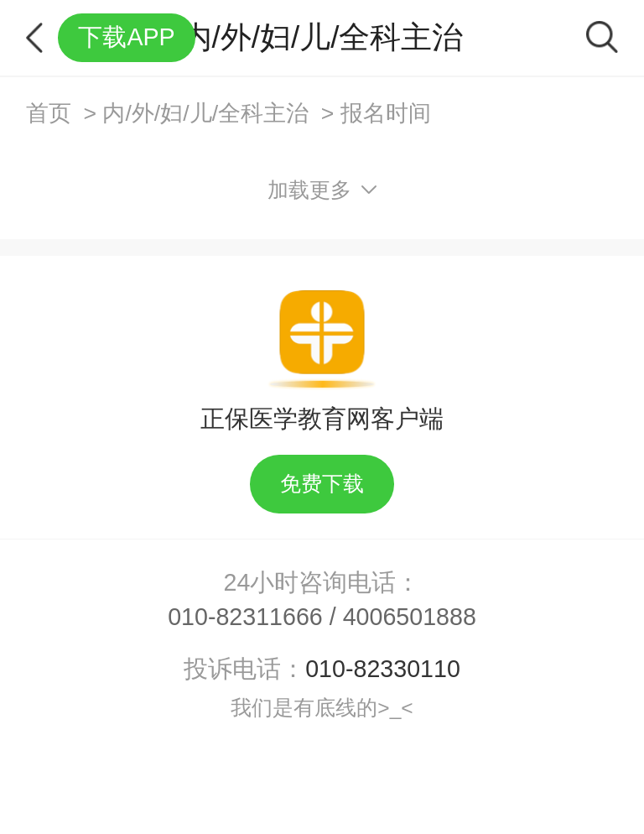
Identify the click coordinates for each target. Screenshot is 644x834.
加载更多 (322, 190)
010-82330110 (383, 669)
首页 (49, 113)
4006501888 (410, 617)
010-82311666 (245, 617)
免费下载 (322, 484)
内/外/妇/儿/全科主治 (205, 113)
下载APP (126, 37)
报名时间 (386, 113)
